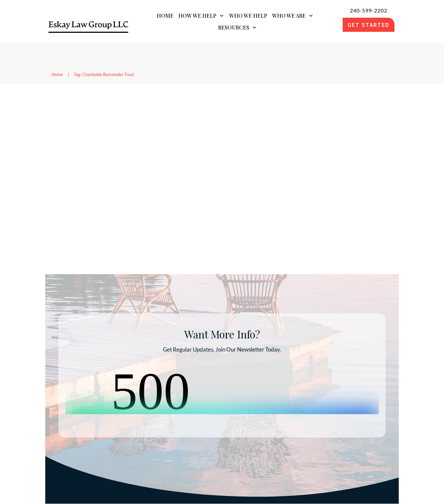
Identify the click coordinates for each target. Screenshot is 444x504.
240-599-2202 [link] (369, 10)
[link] (88, 25)
